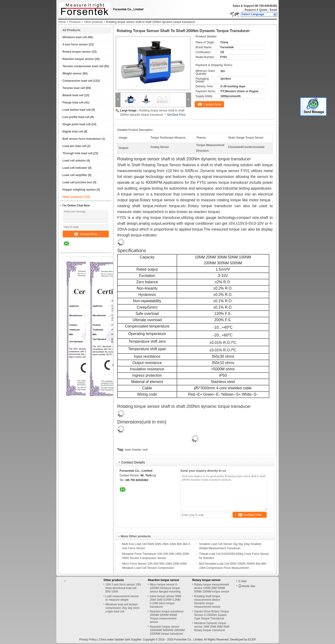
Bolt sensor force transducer (82, 139)
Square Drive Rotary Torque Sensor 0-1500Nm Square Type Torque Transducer (212, 615)
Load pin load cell (74, 146)
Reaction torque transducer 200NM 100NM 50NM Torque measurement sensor (167, 617)
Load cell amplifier (75, 175)
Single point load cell (76, 124)
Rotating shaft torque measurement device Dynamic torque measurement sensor (207, 602)
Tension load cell (74, 88)
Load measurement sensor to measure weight (122, 598)
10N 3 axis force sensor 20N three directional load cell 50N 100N (123, 588)
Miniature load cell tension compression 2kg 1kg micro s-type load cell (123, 608)
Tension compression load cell (83, 66)
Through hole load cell (77, 153)
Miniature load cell (75, 37)
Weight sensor (72, 74)
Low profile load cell (76, 117)
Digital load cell (73, 132)
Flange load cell (73, 103)
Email (273, 10)
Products (75, 22)
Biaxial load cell (73, 95)
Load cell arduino (74, 161)
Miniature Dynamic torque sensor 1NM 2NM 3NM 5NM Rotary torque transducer (212, 627)
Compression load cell (77, 81)
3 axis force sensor (75, 44)
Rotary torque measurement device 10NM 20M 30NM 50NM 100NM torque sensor (212, 588)
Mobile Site (247, 586)
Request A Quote (256, 10)
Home (62, 22)
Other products (93, 22)
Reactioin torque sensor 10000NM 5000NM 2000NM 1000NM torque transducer (167, 630)
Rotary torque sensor (77, 52)
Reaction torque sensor (78, 59)
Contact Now (86, 234)
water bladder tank (136, 450)
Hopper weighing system (79, 190)
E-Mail (242, 581)
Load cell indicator (75, 168)
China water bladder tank (115, 640)
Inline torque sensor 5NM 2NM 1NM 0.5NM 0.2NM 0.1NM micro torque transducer (165, 602)
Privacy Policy (88, 640)
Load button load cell (77, 110)
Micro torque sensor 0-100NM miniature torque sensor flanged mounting (165, 588)
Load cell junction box (77, 182)
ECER (252, 640)
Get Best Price (176, 115)
